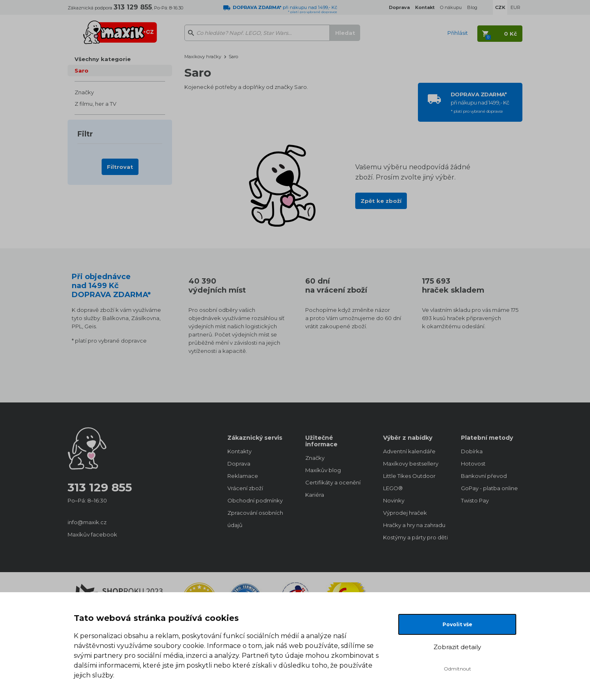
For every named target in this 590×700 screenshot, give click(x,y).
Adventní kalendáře (409, 451)
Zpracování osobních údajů (255, 519)
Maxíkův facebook (92, 534)
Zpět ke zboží (381, 201)
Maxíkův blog (323, 470)
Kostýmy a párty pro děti (414, 537)
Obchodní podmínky (255, 500)
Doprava (239, 464)
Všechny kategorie (103, 59)
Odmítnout (457, 669)
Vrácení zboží (245, 488)
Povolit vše (457, 624)
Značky (84, 92)
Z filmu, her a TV (95, 104)
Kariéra (315, 495)
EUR (515, 7)
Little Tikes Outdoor (409, 476)
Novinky (394, 500)
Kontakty (239, 451)
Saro (82, 70)
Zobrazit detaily (457, 647)
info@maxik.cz (87, 522)
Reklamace (243, 476)
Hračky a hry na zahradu (414, 525)
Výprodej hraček (405, 513)
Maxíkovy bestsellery (411, 464)
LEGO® (393, 488)
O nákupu (451, 7)
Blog (472, 7)
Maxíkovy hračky (203, 57)
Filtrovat (120, 167)
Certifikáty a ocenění (333, 482)
